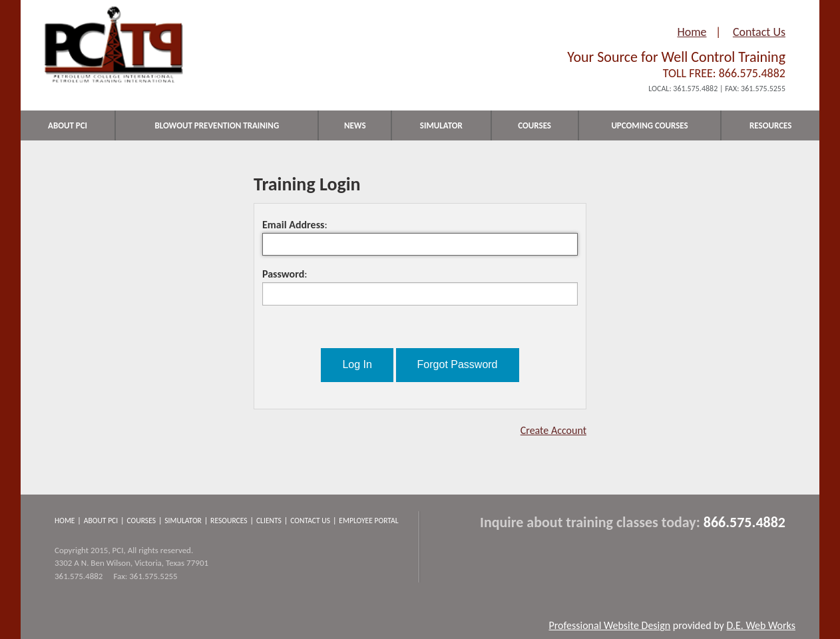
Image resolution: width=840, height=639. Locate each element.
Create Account (553, 430)
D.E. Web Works (761, 625)
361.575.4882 (695, 89)
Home (692, 32)
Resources (229, 521)
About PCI (101, 521)
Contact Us (759, 32)
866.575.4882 (752, 73)
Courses (141, 521)
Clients (269, 521)
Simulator (183, 521)
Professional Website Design (609, 625)
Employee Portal (368, 521)
